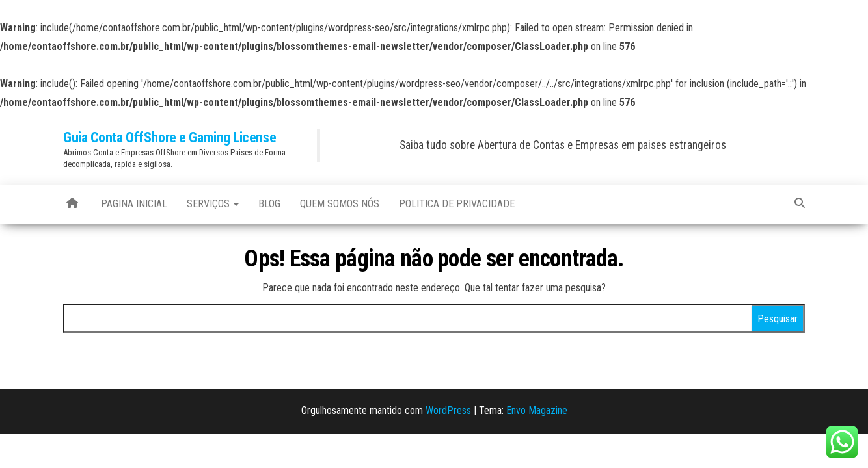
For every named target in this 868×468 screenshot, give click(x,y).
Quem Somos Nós (340, 204)
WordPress (448, 410)
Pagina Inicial (134, 204)
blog (269, 204)
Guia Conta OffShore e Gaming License (170, 137)
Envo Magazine (537, 410)
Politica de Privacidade (457, 204)
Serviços (213, 204)
